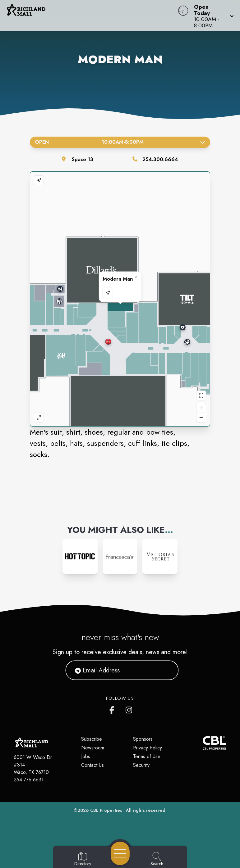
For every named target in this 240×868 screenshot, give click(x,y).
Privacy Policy (148, 748)
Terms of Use (147, 756)
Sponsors (143, 739)
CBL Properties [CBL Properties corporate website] (106, 810)
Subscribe (92, 739)
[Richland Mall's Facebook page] (113, 709)
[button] (212, 16)
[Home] (91, 16)
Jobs (86, 756)
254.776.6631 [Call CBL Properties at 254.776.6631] (29, 780)
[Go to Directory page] (83, 859)
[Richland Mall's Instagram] (129, 709)
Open (120, 142)
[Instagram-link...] (80, 556)
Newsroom (93, 748)
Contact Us (92, 765)
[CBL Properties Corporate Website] (203, 743)
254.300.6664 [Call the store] (160, 159)
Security (141, 765)
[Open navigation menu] (120, 853)
